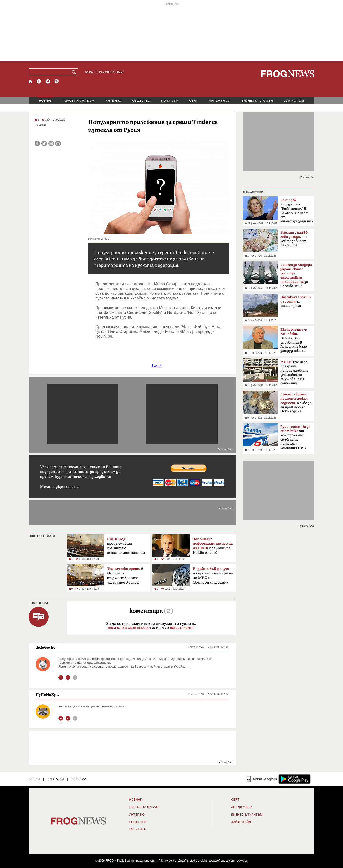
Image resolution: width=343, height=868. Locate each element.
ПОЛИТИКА (170, 101)
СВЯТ (194, 101)
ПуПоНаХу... (47, 694)
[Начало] (31, 81)
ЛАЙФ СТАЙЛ (294, 101)
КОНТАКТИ (56, 779)
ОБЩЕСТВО (141, 101)
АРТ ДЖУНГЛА (219, 101)
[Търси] (75, 72)
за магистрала (295, 302)
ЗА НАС (34, 779)
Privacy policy (167, 861)
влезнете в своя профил (129, 627)
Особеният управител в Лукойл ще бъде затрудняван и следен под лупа (294, 342)
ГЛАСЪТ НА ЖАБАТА (79, 101)
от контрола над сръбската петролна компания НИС (295, 437)
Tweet (157, 366)
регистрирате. (182, 627)
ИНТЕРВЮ (113, 101)
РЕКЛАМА (79, 779)
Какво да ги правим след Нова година (296, 403)
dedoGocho (46, 647)
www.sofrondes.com (222, 861)
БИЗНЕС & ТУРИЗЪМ (257, 101)
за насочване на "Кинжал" (296, 277)
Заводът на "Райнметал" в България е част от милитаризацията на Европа (296, 212)
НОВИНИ (46, 101)
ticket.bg (242, 861)
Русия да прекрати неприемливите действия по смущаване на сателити (294, 373)
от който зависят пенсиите (294, 239)
